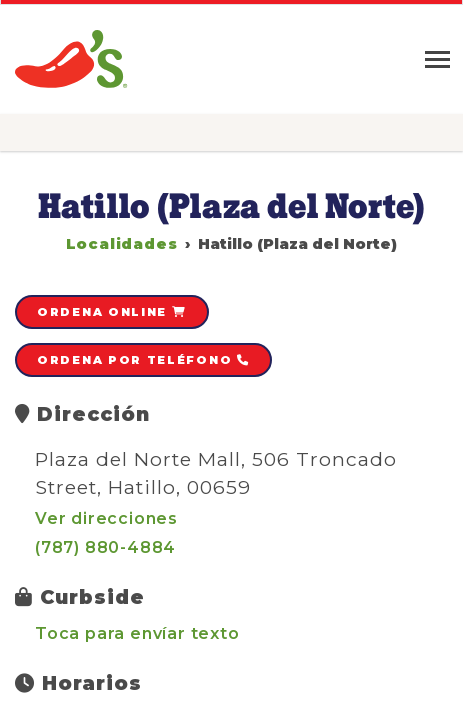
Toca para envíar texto (137, 633)
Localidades (122, 244)
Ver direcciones (106, 518)
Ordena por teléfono (143, 360)
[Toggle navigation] (437, 59)
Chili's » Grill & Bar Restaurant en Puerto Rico (72, 59)
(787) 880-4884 (105, 547)
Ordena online (112, 312)
